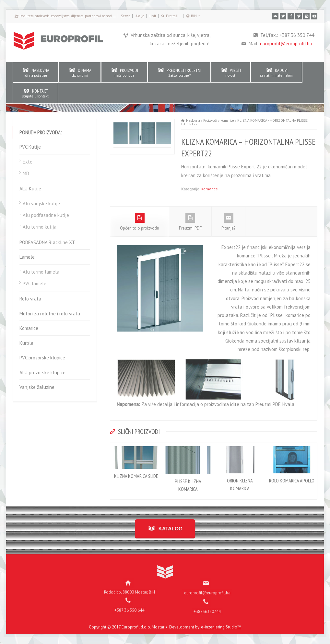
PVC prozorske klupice (42, 358)
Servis (126, 16)
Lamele (27, 257)
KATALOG (169, 529)
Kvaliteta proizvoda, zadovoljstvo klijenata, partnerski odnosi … (68, 16)
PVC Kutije (30, 147)
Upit (153, 16)
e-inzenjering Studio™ (221, 627)
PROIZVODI (124, 73)
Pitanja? (228, 222)
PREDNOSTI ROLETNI (179, 73)
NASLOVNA (36, 73)
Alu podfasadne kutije (46, 215)
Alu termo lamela (41, 272)
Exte (28, 162)
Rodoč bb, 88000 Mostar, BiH (130, 587)
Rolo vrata (30, 299)
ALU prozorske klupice (42, 373)
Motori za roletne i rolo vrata (50, 314)
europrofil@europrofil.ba (286, 44)
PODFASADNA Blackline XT (47, 242)
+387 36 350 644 (129, 605)
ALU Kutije (30, 189)
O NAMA (80, 73)
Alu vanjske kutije (41, 203)
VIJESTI (231, 73)
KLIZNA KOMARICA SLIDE (136, 476)
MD (26, 173)
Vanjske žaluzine (37, 387)
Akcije (140, 16)
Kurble (26, 343)
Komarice (210, 189)
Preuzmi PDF (190, 222)
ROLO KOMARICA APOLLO (292, 480)
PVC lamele (35, 283)
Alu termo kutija (40, 227)
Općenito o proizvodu (140, 222)
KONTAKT (35, 93)
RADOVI (276, 73)
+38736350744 (207, 607)
